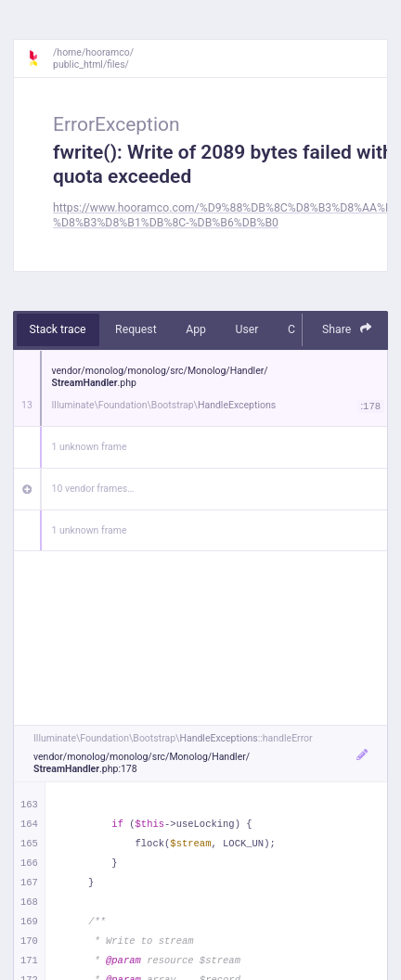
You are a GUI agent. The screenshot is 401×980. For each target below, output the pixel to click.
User (246, 329)
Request (136, 329)
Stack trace (58, 329)
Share (347, 329)
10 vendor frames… (93, 489)
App (196, 329)
